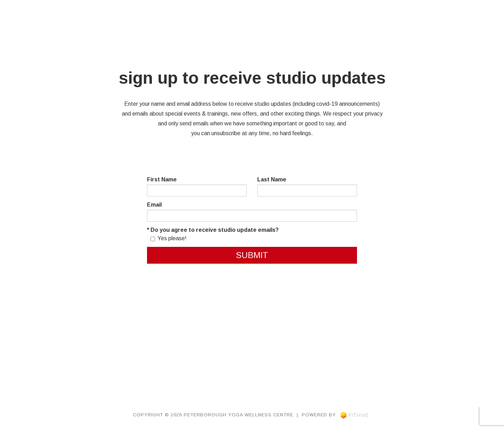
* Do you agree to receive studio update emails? (213, 230)
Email (154, 205)
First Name (162, 179)
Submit (252, 255)
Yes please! (169, 238)
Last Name (272, 179)
